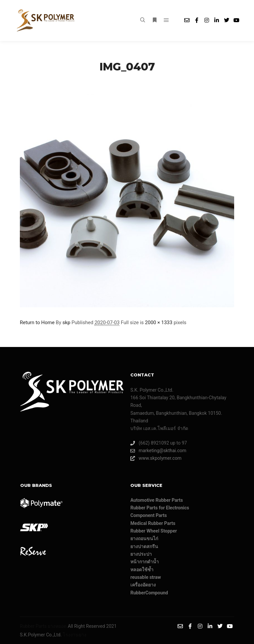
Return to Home (37, 322)
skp (66, 322)
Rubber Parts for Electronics (160, 508)
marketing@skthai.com (158, 451)
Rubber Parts (33, 626)
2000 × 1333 (159, 322)
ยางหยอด (57, 626)
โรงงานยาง (75, 635)
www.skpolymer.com (156, 458)
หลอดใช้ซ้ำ (142, 570)
